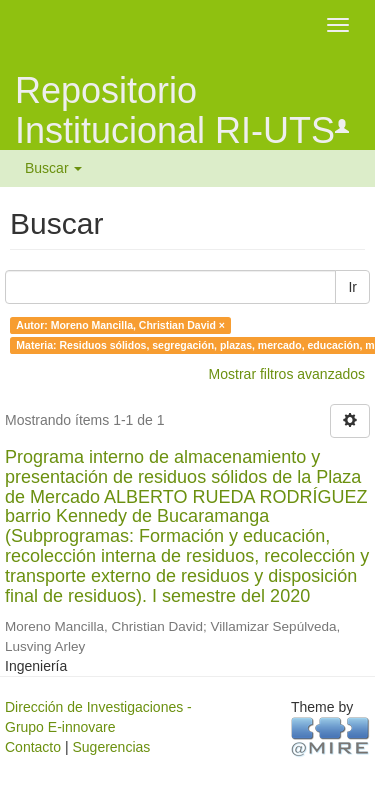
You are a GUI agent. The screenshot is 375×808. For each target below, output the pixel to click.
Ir (352, 287)
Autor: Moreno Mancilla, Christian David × (120, 325)
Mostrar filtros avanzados (287, 374)
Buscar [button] (53, 168)
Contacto (33, 747)
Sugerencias (111, 747)
